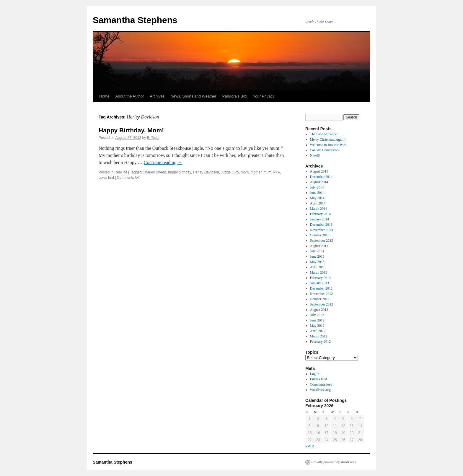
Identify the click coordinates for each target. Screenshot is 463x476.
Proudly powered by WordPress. (334, 462)
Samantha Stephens (135, 20)
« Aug (310, 446)
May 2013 (317, 262)
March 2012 (319, 336)
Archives (157, 96)
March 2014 (319, 209)
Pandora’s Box (235, 96)
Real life (121, 172)
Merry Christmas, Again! (328, 139)
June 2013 (317, 256)
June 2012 (317, 320)
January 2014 (319, 219)
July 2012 (317, 315)
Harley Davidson (206, 172)
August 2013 (319, 246)
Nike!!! (315, 155)
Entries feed (319, 379)
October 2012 (320, 299)
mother (256, 172)
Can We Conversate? (325, 150)
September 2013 (322, 241)
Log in (315, 374)
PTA (277, 172)
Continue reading (163, 162)
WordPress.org (320, 390)
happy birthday (180, 172)
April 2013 (318, 267)
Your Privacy (264, 96)
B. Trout (153, 138)
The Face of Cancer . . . (327, 134)
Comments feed (321, 384)
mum (267, 172)
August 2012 (319, 310)
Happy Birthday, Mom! (131, 130)
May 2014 (317, 198)
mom (245, 172)
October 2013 (320, 235)
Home (104, 96)
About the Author (130, 96)
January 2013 (319, 283)
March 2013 (319, 272)
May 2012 (317, 326)
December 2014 (321, 177)
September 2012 (322, 304)
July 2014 (317, 187)
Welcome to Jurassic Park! (329, 145)
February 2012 (320, 342)
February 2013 (320, 278)
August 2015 (319, 171)
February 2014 (320, 214)
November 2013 (322, 230)
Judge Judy (230, 172)
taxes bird (106, 178)
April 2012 (318, 331)
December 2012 (321, 288)
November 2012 (322, 294)
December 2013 (321, 225)
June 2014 (317, 193)
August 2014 (319, 182)
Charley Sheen (154, 172)
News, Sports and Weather (193, 96)
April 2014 (318, 203)
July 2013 (317, 251)
